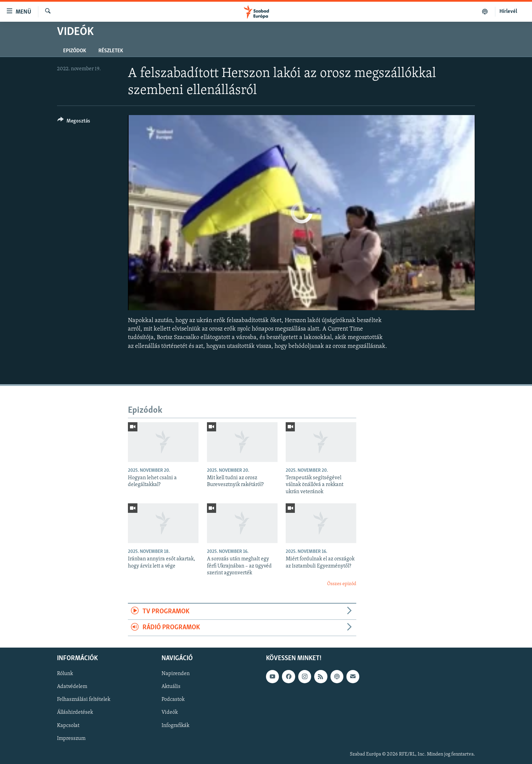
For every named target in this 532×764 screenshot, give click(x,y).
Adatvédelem (72, 687)
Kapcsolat (68, 725)
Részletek (111, 51)
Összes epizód (342, 584)
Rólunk (65, 674)
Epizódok (75, 51)
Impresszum (71, 738)
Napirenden (176, 674)
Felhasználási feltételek (84, 700)
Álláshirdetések (75, 712)
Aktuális (171, 687)
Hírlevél (508, 12)
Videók (170, 712)
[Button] (74, 122)
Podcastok (173, 700)
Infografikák (175, 725)
